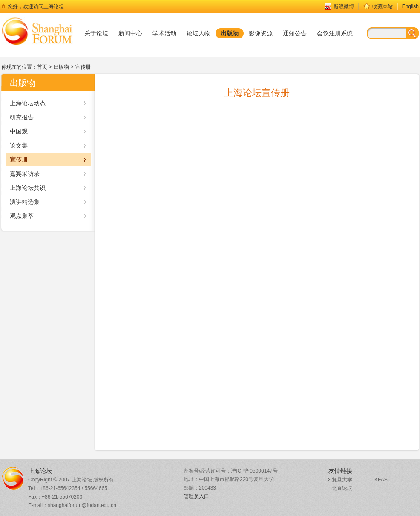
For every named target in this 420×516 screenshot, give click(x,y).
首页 (42, 67)
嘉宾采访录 (25, 174)
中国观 (19, 131)
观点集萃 (22, 216)
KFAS (381, 480)
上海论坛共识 (28, 188)
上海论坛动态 (28, 103)
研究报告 (22, 117)
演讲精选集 (25, 202)
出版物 (61, 67)
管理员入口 (196, 496)
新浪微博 (344, 6)
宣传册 (83, 67)
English (410, 6)
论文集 (19, 145)
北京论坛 (342, 488)
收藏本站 (383, 6)
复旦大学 (342, 480)
